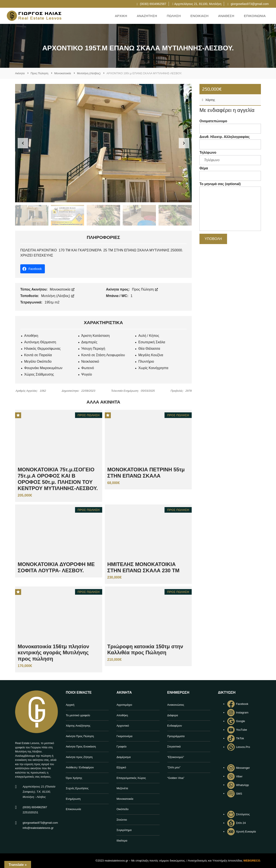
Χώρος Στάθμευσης (39, 374)
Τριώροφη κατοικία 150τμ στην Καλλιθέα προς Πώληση (145, 650)
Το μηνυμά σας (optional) (230, 207)
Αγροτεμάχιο (124, 705)
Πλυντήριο (146, 361)
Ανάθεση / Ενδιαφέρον (80, 767)
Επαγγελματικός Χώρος (131, 778)
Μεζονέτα (122, 788)
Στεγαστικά (174, 747)
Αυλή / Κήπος (149, 336)
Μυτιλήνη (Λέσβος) (58, 296)
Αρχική (70, 705)
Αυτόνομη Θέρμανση (40, 342)
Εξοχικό (121, 767)
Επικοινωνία (73, 809)
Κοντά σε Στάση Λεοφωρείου (103, 355)
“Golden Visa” (176, 778)
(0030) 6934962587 (151, 4)
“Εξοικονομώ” (176, 757)
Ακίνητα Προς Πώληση (80, 736)
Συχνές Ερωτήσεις (77, 788)
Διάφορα (173, 715)
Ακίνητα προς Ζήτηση (79, 757)
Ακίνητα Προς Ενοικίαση (81, 747)
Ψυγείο (87, 374)
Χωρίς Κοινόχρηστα (153, 368)
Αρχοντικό (123, 726)
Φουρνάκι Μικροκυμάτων (43, 368)
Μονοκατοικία (62, 289)
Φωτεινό (88, 368)
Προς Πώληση (145, 289)
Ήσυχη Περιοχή (93, 349)
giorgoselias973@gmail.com (248, 4)
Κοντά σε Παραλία (38, 355)
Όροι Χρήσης (74, 778)
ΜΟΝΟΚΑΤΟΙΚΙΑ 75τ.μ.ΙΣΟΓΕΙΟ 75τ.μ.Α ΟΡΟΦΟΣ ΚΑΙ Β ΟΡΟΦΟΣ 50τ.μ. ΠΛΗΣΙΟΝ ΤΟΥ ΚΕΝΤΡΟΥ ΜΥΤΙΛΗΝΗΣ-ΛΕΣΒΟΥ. (58, 479)
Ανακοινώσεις (176, 705)
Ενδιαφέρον (175, 726)
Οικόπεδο (122, 809)
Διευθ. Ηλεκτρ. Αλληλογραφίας (230, 142)
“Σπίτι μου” (174, 767)
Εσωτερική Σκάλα (152, 342)
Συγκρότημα (124, 830)
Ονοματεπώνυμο (230, 126)
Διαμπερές (89, 342)
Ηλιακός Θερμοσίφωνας (42, 349)
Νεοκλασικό (90, 361)
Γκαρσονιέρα (124, 736)
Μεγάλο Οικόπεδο (38, 361)
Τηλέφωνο (230, 158)
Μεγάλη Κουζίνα (151, 355)
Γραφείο (121, 747)
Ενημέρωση (73, 799)
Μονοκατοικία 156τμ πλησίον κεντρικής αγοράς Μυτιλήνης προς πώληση (53, 653)
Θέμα (230, 174)
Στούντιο (122, 820)
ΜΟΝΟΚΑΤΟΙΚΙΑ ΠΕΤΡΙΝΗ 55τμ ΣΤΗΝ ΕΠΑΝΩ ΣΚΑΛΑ (146, 473)
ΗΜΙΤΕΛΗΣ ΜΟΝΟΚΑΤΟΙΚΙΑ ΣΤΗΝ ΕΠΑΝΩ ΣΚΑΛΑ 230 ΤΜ (143, 567)
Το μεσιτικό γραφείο (78, 715)
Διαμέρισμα (124, 757)
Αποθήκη (31, 336)
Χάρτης (209, 100)
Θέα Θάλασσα (149, 349)
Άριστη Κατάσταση (96, 336)
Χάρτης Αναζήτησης (78, 726)
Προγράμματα (176, 736)
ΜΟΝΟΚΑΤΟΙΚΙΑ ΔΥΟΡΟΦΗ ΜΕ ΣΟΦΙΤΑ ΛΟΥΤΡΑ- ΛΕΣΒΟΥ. (56, 567)
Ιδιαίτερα (122, 841)
